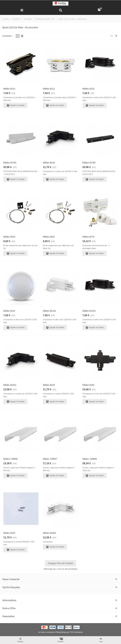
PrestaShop (61, 632)
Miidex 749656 (10, 459)
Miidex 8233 (49, 385)
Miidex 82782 (89, 163)
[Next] (116, 36)
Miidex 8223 (88, 89)
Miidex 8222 (9, 311)
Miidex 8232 (9, 533)
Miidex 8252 (49, 237)
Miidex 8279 (88, 237)
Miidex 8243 (49, 163)
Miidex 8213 (9, 89)
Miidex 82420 (49, 533)
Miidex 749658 (90, 459)
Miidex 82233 (89, 311)
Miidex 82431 (10, 385)
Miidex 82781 (10, 163)
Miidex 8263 (88, 385)
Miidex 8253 (9, 237)
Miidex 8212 (49, 89)
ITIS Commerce (76, 632)
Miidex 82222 (49, 311)
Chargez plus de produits (60, 563)
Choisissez (8, 36)
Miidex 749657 (50, 459)
